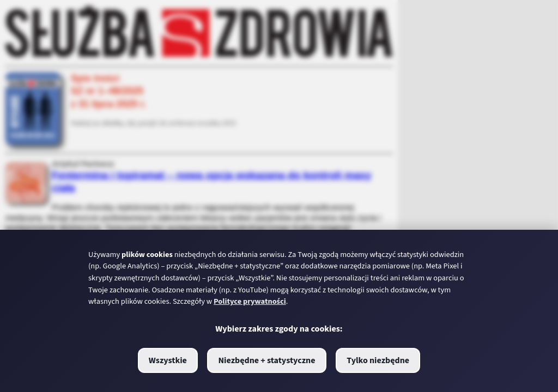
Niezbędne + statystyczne (266, 360)
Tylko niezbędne (378, 360)
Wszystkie (168, 360)
